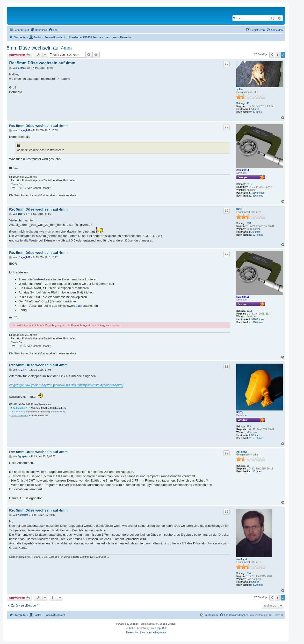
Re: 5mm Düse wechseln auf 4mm (42, 63)
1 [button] (277, 55)
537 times (258, 438)
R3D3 (239, 413)
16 (248, 466)
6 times (255, 582)
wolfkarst (242, 559)
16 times (257, 472)
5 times (255, 109)
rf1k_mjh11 (243, 170)
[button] (272, 55)
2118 (249, 184)
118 (249, 223)
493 (249, 427)
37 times (256, 435)
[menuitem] (39, 30)
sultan (240, 89)
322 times (258, 585)
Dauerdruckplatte (19, 416)
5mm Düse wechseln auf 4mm (39, 48)
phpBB (133, 624)
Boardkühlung (58, 412)
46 (248, 103)
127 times (258, 235)
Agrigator (242, 452)
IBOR (239, 209)
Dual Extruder (18, 412)
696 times (258, 196)
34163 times (258, 193)
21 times (256, 232)
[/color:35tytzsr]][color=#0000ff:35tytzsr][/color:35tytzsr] (66, 385)
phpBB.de (162, 628)
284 (249, 573)
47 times (257, 112)
